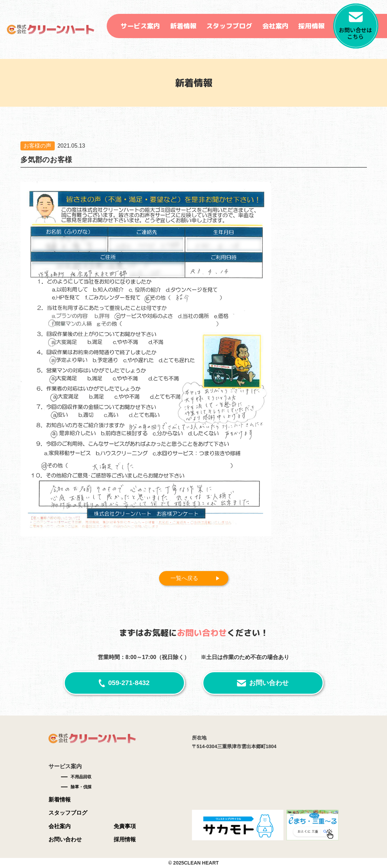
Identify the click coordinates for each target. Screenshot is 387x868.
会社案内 (275, 26)
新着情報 (183, 26)
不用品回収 (81, 777)
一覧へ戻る (185, 578)
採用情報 (311, 26)
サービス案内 (140, 26)
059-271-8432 (129, 683)
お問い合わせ (269, 683)
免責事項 (125, 827)
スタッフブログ (229, 26)
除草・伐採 (81, 787)
